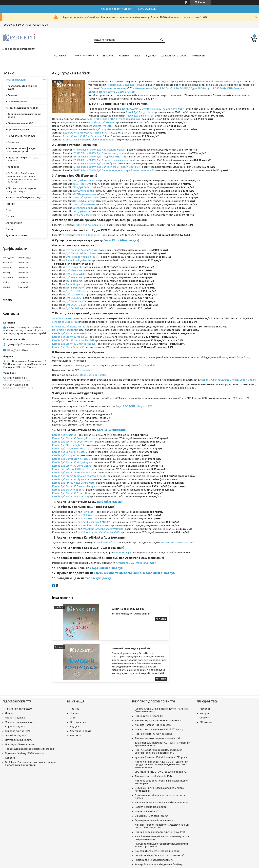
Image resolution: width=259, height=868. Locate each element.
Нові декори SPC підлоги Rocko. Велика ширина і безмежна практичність (158, 718)
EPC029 (78, 235)
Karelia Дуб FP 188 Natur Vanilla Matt (73, 340)
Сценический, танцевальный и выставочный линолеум (135, 573)
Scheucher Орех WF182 (65, 322)
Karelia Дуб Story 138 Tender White (72, 472)
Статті (10, 210)
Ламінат (12, 95)
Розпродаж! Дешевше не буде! (22, 87)
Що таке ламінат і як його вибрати (155, 847)
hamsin (76, 270)
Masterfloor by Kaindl (143, 365)
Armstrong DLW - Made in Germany (136, 563)
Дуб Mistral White (76, 274)
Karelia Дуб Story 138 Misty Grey (70, 462)
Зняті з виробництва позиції (24, 197)
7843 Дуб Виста (81, 211)
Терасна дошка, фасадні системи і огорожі (30, 716)
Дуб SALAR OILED (76, 305)
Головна (60, 56)
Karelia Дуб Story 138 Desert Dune (72, 493)
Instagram (205, 680)
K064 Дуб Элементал (85, 204)
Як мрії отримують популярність (154, 827)
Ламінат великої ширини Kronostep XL (158, 705)
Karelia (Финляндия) (112, 430)
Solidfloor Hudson (62, 318)
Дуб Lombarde (74, 267)
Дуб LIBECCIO (73, 298)
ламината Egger (123, 553)
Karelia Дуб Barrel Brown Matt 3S (71, 459)
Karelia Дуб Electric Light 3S (68, 445)
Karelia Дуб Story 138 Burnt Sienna (72, 466)
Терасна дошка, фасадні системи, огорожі (22, 150)
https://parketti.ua (17, 350)
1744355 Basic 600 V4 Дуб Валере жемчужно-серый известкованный (113, 170)
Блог (138, 56)
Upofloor (92, 375)
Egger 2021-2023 (73, 365)
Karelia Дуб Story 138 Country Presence (75, 438)
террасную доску (98, 578)
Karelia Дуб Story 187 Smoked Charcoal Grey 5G (79, 333)
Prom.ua (146, 862)
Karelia (56, 347)
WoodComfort (91, 532)
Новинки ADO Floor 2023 (149, 683)
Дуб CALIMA (72, 308)
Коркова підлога (15, 693)
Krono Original (230, 380)
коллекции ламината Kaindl (177, 542)
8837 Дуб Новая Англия (86, 180)
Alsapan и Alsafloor (210, 380)
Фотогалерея (14, 223)
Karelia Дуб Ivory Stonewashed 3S (106, 129)
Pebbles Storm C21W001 (96, 522)
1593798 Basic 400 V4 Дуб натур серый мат (97, 157)
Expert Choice (248, 380)
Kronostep (86, 370)
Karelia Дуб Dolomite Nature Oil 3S (72, 449)
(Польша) (116, 502)
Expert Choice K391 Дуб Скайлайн (83, 136)
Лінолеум (13, 142)
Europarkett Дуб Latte (100, 126)
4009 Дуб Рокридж (83, 191)
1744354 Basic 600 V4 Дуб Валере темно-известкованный (106, 167)
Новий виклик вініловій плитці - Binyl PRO (160, 799)
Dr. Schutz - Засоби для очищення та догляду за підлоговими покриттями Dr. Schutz (23, 178)
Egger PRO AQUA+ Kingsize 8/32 (134, 406)
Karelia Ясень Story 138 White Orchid (73, 469)
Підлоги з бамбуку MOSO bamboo (24, 720)
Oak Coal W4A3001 (110, 532)
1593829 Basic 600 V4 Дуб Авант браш (94, 163)
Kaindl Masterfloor (106, 542)
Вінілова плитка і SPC (20, 123)
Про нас (108, 56)
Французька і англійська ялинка (154, 787)
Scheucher (58, 327)
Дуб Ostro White (75, 291)
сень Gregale (74, 284)
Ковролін (13, 167)
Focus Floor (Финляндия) (121, 240)
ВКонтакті (206, 689)
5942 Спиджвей (81, 208)
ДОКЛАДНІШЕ (147, 9)
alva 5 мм (89, 512)
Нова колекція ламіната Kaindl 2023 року (159, 696)
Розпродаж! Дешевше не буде (126, 85)
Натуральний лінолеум (21, 136)
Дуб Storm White (75, 295)
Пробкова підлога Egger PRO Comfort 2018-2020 (159, 88)
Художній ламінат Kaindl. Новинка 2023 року (161, 724)
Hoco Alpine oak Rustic (65, 330)
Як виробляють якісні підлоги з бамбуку (159, 831)
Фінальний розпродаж (18, 676)
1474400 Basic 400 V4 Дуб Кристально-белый (99, 150)
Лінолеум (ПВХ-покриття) (20, 711)
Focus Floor (79, 375)
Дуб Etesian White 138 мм (80, 253)
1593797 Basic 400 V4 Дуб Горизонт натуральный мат (103, 153)
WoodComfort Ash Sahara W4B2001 (103, 529)
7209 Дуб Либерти (83, 187)
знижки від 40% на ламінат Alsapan (222, 81)
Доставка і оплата (174, 56)
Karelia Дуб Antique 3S (65, 455)
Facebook (205, 676)
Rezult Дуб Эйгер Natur (139, 116)
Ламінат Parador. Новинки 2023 (153, 692)
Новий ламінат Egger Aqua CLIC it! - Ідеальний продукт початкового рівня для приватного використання (161, 731)
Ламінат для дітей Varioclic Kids (153, 743)
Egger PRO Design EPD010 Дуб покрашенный (113, 119)
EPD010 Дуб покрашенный (89, 225)
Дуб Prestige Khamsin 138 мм (82, 257)
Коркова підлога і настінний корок (24, 115)
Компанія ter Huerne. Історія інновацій (157, 818)
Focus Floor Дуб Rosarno (101, 122)
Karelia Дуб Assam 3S (64, 435)
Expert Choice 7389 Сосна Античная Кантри (88, 133)
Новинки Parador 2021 (148, 778)
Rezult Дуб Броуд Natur (139, 112)
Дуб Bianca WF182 (75, 327)
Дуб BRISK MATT (75, 301)
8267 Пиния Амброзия (85, 194)
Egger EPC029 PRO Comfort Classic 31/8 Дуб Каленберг (152, 109)
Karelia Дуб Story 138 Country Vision (73, 442)
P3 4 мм (88, 519)
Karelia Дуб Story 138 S (65, 496)
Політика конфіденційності (191, 865)
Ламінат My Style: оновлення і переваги (158, 687)
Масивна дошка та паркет (23, 108)
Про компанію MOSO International (155, 836)
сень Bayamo (75, 281)
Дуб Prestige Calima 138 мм (81, 250)
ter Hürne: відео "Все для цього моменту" (159, 822)
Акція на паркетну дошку (120, 609)
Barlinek (103, 502)
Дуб (68, 277)
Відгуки (151, 56)
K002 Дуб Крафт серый (86, 197)
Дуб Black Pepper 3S (72, 347)
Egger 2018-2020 (92, 365)
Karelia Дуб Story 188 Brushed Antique (74, 344)
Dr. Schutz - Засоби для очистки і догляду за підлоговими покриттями (30, 731)
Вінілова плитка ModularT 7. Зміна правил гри (162, 769)
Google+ (204, 685)
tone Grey (84, 496)
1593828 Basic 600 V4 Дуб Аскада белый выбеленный (104, 160)
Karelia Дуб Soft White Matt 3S (70, 452)
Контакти (198, 56)
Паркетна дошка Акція (114, 88)
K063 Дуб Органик (83, 215)
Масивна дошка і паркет (19, 689)
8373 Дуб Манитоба (84, 201)
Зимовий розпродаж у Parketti (228, 609)
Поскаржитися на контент (164, 865)
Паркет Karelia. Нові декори (151, 774)
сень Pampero (75, 288)
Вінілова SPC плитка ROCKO (151, 783)
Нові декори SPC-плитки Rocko (153, 701)
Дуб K (69, 270)
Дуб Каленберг (91, 235)
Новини (124, 56)
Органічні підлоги (18, 129)
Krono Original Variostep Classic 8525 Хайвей (89, 140)
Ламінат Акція (127, 92)
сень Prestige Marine (79, 260)
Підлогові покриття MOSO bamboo (23, 159)
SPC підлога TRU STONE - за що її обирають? (161, 739)
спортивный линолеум (107, 568)
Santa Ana (76, 277)
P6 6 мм (88, 515)
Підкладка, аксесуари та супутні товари (22, 190)
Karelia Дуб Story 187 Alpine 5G (70, 337)
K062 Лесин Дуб (82, 184)
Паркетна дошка (17, 101)
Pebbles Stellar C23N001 (96, 525)
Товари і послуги (83, 55)
